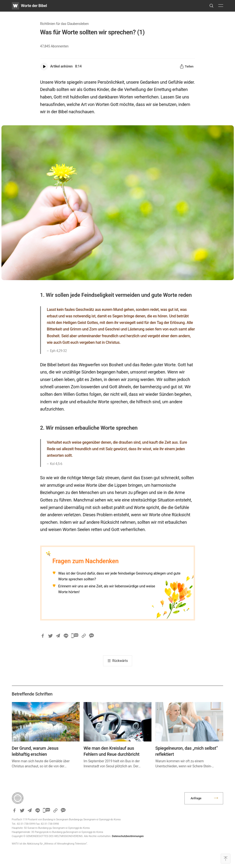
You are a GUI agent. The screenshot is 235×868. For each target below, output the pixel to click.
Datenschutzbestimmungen (128, 836)
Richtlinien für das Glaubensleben (64, 24)
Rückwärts (120, 661)
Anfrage (196, 798)
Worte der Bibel (34, 6)
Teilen (187, 67)
